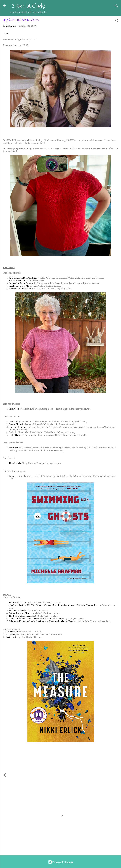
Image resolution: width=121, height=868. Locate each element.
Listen (6, 33)
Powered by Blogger (61, 862)
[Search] (117, 6)
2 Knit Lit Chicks (28, 6)
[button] (117, 21)
